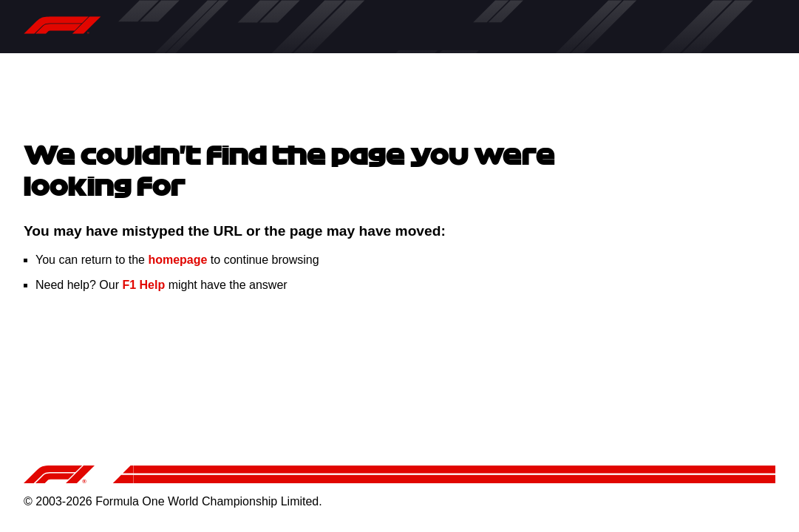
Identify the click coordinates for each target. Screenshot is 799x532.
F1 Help (143, 285)
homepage (177, 260)
